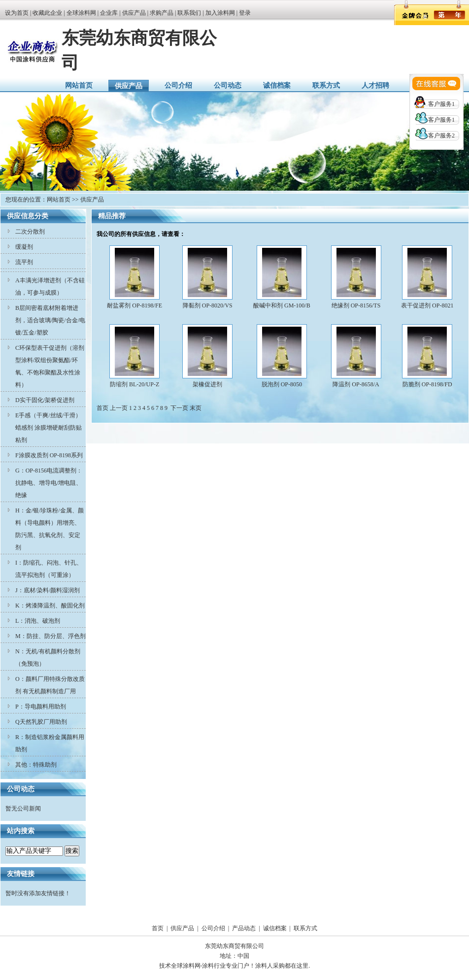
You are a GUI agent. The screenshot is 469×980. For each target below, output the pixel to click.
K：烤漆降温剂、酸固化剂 (50, 606)
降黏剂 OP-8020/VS (208, 305)
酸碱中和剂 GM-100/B (282, 305)
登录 (245, 13)
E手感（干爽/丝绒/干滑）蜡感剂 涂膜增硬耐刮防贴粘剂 (49, 428)
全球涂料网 (81, 13)
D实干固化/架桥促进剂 (45, 400)
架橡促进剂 (207, 384)
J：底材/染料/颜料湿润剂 (48, 590)
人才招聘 (375, 85)
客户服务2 (441, 135)
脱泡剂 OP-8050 (282, 384)
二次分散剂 (30, 232)
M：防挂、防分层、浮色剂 (50, 636)
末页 (196, 408)
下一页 (179, 408)
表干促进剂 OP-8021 (427, 305)
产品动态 (244, 928)
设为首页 (17, 13)
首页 (158, 928)
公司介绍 (178, 85)
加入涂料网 (220, 13)
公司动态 (228, 85)
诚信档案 (277, 85)
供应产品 (134, 13)
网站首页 (79, 85)
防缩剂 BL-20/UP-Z (134, 384)
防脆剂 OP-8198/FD (427, 384)
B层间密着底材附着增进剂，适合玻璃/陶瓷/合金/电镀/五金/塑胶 (50, 320)
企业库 (109, 13)
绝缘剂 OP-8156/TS (356, 305)
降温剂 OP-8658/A (356, 384)
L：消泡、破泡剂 (38, 621)
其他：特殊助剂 (36, 765)
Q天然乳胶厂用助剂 (41, 722)
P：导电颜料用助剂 (41, 707)
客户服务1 (441, 104)
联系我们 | (191, 13)
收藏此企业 (47, 13)
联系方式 (326, 85)
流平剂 (24, 262)
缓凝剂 (24, 247)
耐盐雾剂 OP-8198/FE (134, 305)
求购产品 (162, 13)
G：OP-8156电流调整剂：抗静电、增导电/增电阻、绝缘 (49, 483)
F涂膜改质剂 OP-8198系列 (49, 455)
